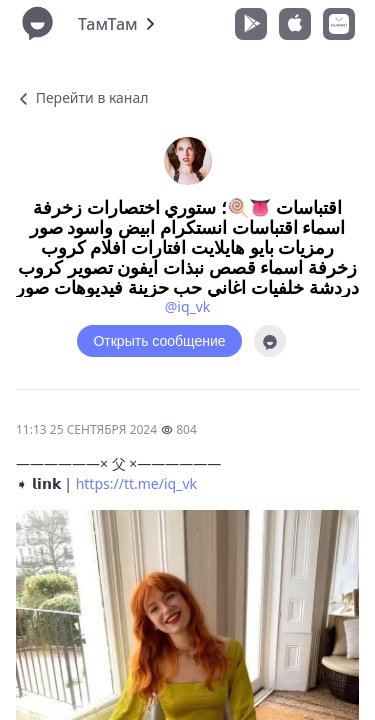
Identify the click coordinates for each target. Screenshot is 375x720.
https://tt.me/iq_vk (136, 483)
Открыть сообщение (159, 341)
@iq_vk (188, 306)
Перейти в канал (82, 97)
